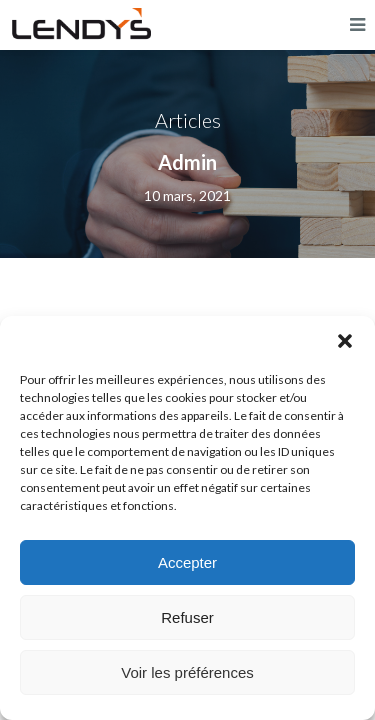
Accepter (187, 562)
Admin (187, 162)
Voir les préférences (187, 672)
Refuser (187, 617)
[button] (345, 341)
